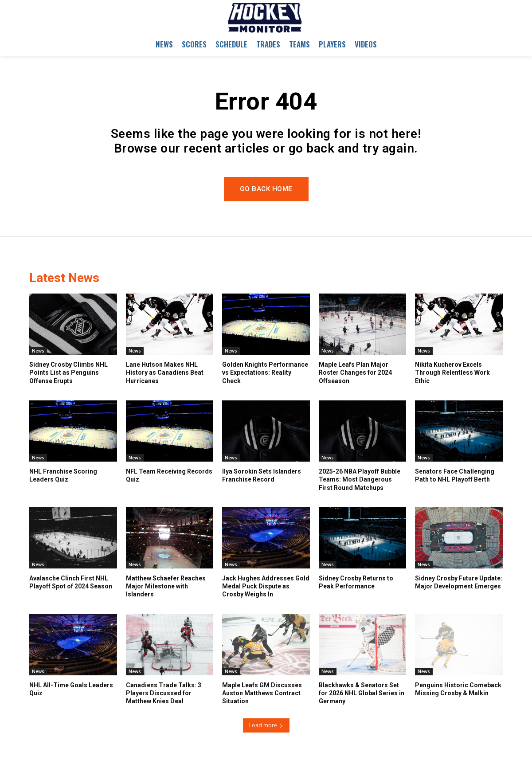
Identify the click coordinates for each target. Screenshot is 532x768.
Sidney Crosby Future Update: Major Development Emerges (459, 582)
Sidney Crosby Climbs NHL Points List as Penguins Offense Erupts (68, 372)
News (38, 351)
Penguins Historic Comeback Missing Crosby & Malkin (458, 689)
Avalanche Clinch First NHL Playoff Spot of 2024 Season (71, 582)
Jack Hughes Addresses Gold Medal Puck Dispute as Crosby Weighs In (266, 586)
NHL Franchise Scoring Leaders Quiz (63, 475)
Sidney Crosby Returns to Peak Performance (356, 582)
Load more (266, 725)
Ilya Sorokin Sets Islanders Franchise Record (262, 475)
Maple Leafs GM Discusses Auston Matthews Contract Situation (262, 693)
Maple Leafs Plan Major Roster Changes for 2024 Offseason (355, 372)
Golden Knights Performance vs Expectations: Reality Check (265, 372)
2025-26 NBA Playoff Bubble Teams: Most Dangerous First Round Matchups (360, 479)
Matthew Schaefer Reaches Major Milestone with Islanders (166, 586)
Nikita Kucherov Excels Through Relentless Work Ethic (452, 372)
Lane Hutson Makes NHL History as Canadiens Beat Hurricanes (165, 372)
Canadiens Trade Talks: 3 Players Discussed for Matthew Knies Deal (164, 693)
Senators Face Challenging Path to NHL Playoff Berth (455, 475)
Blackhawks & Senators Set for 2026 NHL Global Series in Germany (362, 693)
